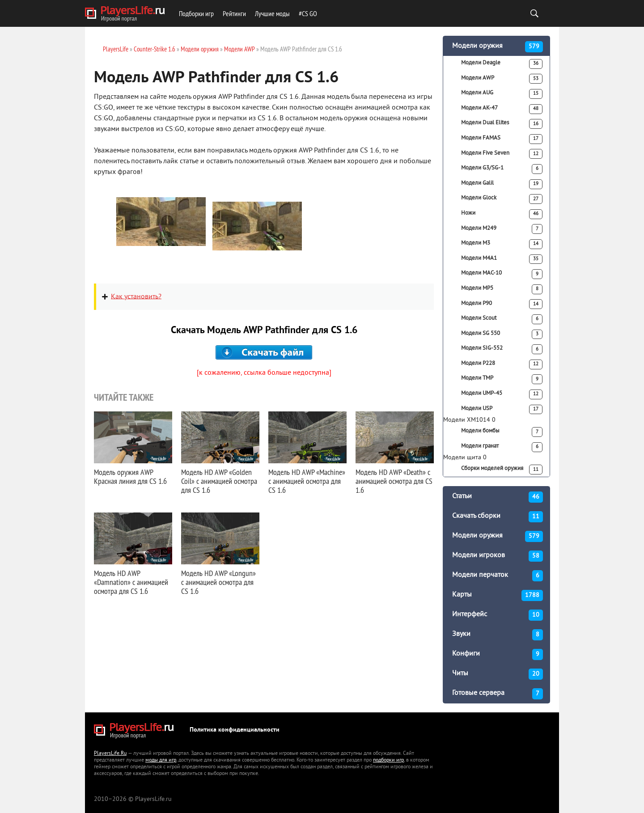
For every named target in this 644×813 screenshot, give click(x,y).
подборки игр (388, 760)
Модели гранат (502, 447)
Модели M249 (502, 229)
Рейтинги (234, 13)
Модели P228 (502, 364)
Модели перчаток (498, 576)
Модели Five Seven (502, 154)
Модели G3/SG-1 (502, 169)
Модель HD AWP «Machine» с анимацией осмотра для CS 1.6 (307, 481)
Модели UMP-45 (502, 394)
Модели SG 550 (502, 335)
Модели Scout (502, 319)
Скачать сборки (498, 517)
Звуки (498, 635)
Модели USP (502, 410)
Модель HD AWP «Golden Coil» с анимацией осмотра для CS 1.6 (219, 481)
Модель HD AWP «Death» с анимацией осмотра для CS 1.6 (394, 481)
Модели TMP (502, 379)
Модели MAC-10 (502, 274)
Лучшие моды (272, 13)
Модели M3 (502, 244)
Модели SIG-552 (502, 349)
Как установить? (136, 296)
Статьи (498, 497)
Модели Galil (502, 184)
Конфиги (498, 654)
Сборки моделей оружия (502, 470)
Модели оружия (498, 47)
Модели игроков (498, 556)
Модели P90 (502, 304)
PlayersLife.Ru (110, 754)
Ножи (502, 214)
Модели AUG (502, 94)
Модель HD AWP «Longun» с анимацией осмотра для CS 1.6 (218, 582)
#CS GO (308, 13)
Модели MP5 (502, 289)
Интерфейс (498, 615)
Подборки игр (196, 13)
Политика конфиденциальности (235, 730)
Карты (498, 595)
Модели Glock (502, 199)
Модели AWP (502, 79)
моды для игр (161, 760)
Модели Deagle (502, 64)
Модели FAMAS (502, 139)
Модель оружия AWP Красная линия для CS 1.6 (130, 476)
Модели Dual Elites (502, 124)
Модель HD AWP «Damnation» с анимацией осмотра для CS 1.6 (131, 582)
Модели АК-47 (502, 109)
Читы (498, 674)
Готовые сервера (498, 694)
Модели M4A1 (502, 259)
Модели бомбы (502, 432)
